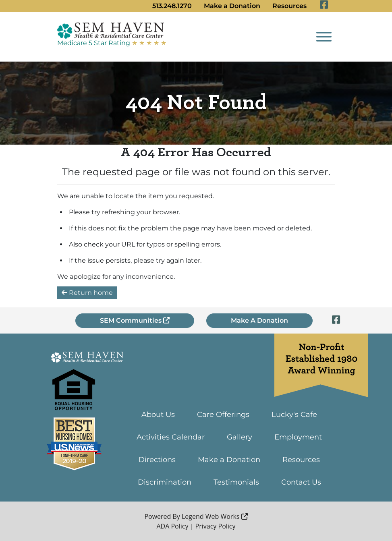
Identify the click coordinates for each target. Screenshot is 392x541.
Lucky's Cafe (294, 415)
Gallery (240, 437)
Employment (298, 437)
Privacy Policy (216, 526)
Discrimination (165, 482)
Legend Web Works (215, 516)
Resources (289, 6)
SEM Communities (135, 320)
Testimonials (236, 482)
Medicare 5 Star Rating (112, 43)
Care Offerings (223, 415)
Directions (157, 460)
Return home (87, 293)
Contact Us (301, 482)
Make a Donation (232, 6)
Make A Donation (259, 320)
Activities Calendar (171, 437)
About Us (158, 415)
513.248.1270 (172, 6)
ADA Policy (172, 526)
